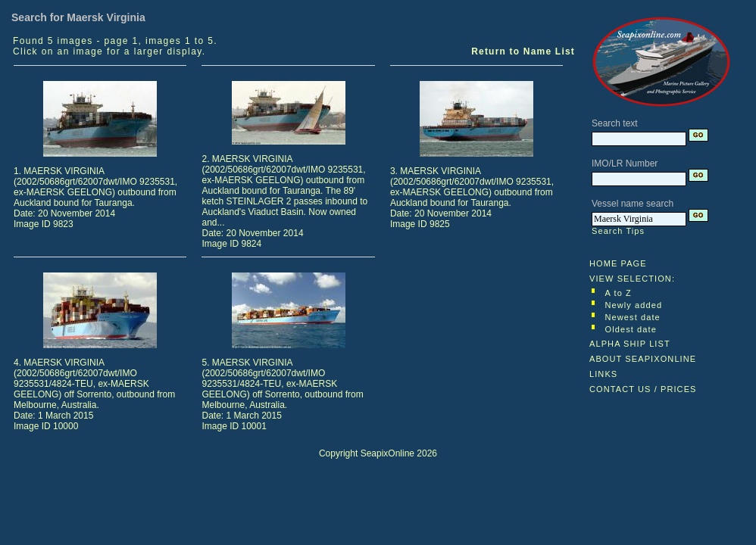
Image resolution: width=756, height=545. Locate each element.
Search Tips (618, 231)
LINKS (603, 374)
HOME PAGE (618, 263)
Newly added (634, 305)
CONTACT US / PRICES (643, 389)
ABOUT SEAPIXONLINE (643, 359)
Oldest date (631, 329)
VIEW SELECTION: (632, 279)
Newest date (633, 317)
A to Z (619, 293)
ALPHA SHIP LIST (630, 344)
